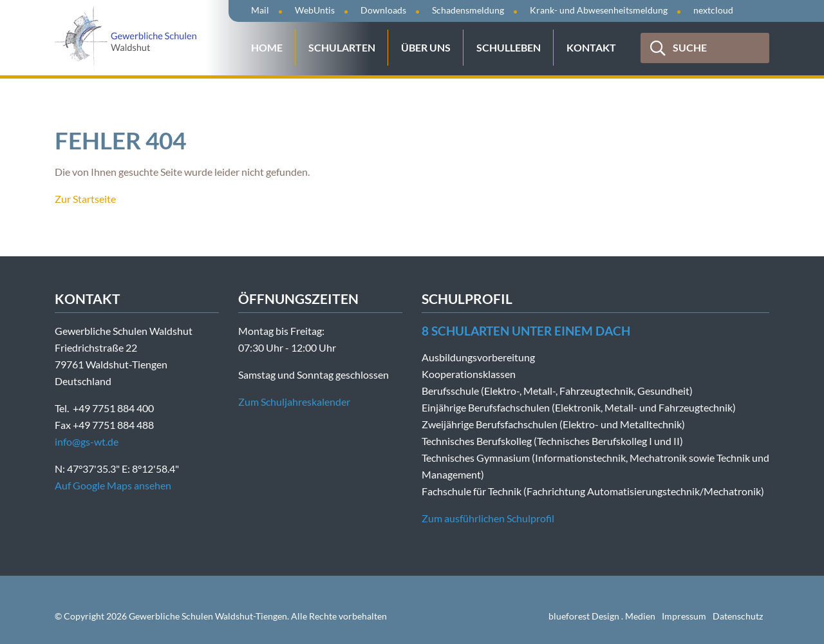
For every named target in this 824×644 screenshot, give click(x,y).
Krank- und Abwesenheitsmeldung (599, 10)
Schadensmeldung (468, 10)
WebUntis (315, 10)
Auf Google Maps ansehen (113, 485)
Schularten (342, 47)
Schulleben (509, 47)
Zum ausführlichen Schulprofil (488, 518)
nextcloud (713, 10)
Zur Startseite (85, 199)
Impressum (684, 616)
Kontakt (591, 47)
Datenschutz (738, 616)
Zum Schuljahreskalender (294, 402)
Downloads (383, 10)
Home (267, 47)
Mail (260, 10)
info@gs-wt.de (87, 441)
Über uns (426, 47)
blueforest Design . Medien (602, 616)
